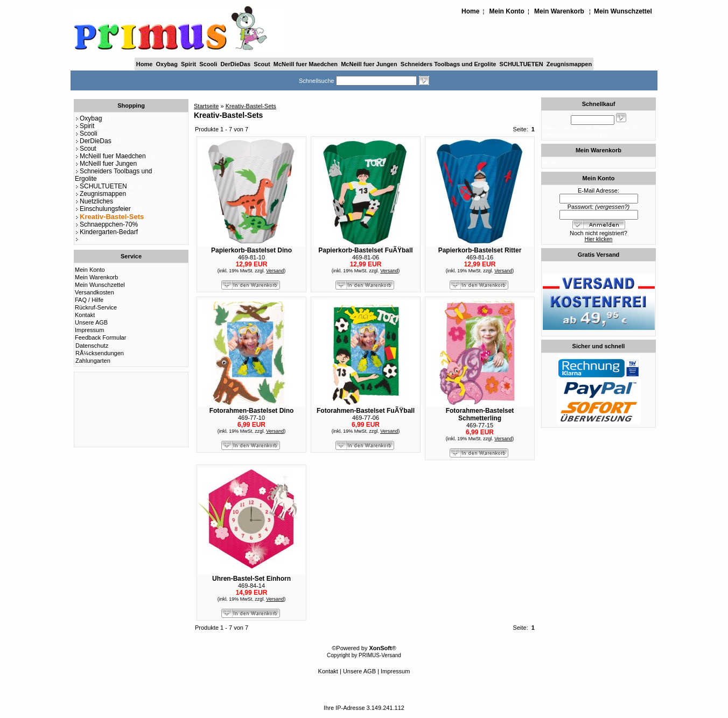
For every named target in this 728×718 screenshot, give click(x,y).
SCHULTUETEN (521, 64)
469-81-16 (480, 257)
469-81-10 (251, 257)
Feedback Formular (100, 337)
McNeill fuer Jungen (369, 64)
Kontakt (85, 315)
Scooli (208, 64)
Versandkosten (94, 292)
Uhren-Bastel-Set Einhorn (251, 579)
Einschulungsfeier (103, 209)
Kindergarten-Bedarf (106, 232)
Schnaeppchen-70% (106, 224)
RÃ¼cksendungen (100, 353)
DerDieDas (235, 64)
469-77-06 (366, 418)
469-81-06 (366, 257)
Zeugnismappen (569, 64)
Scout (262, 64)
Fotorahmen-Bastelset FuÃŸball (366, 411)
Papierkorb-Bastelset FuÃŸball (365, 250)
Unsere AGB (91, 322)
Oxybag (167, 64)
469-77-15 (480, 425)
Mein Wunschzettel (623, 11)
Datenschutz (92, 346)
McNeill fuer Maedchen (306, 64)
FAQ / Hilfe (89, 300)
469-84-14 (251, 586)
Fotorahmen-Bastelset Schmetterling (480, 414)
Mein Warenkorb (559, 11)
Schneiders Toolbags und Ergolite (449, 64)
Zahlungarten (93, 361)
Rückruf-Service (96, 307)
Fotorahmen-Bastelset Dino (252, 411)
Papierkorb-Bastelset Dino (251, 250)
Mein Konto (507, 11)
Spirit (188, 64)
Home (470, 11)
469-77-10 (251, 418)
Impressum (89, 330)
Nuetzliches (94, 201)
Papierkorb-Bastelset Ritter (480, 250)
